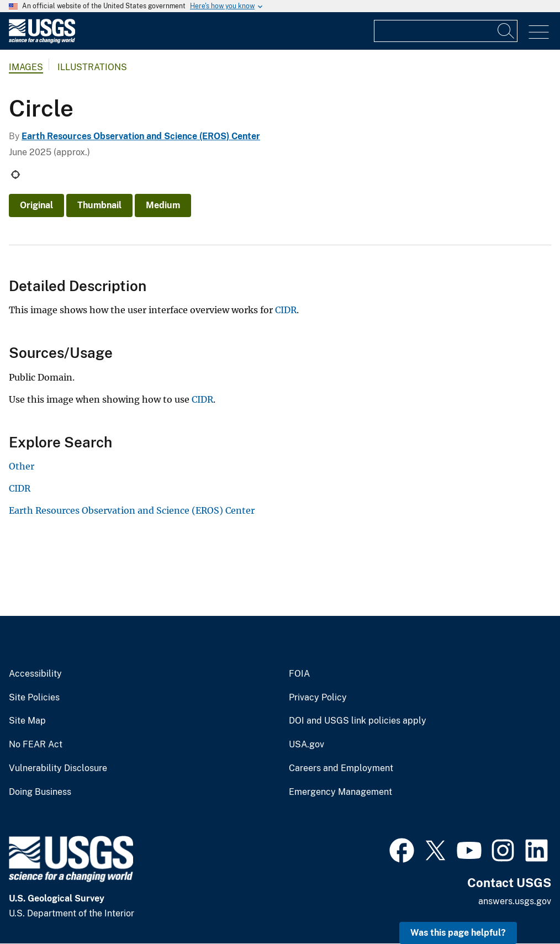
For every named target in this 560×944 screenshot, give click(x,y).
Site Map (27, 721)
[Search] (506, 31)
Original (36, 205)
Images (26, 67)
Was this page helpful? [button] (458, 933)
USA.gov (307, 745)
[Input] (446, 31)
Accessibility (35, 674)
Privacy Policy (318, 698)
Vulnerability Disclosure (58, 768)
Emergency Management (340, 792)
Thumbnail (99, 205)
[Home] (42, 41)
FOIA (299, 674)
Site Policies (34, 698)
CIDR (286, 310)
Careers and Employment (341, 768)
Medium (163, 205)
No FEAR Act (36, 745)
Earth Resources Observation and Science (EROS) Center (141, 136)
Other (22, 466)
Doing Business (40, 792)
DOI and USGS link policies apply (358, 721)
